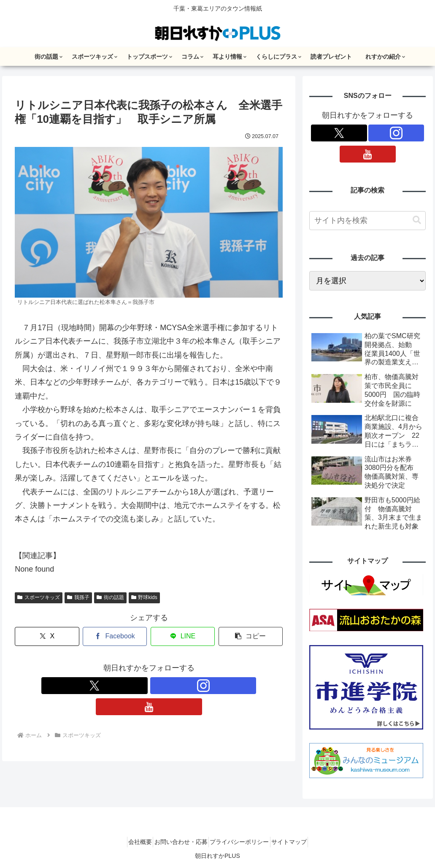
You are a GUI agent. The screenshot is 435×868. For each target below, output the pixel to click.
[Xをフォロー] (130, 686)
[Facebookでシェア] (115, 636)
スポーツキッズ (39, 597)
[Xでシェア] (47, 636)
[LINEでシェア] (183, 636)
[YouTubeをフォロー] (168, 686)
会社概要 (130, 842)
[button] (251, 636)
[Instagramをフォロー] (149, 686)
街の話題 (110, 597)
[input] (367, 221)
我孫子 (78, 597)
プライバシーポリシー (243, 842)
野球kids (144, 597)
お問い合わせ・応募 (178, 842)
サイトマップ (299, 842)
